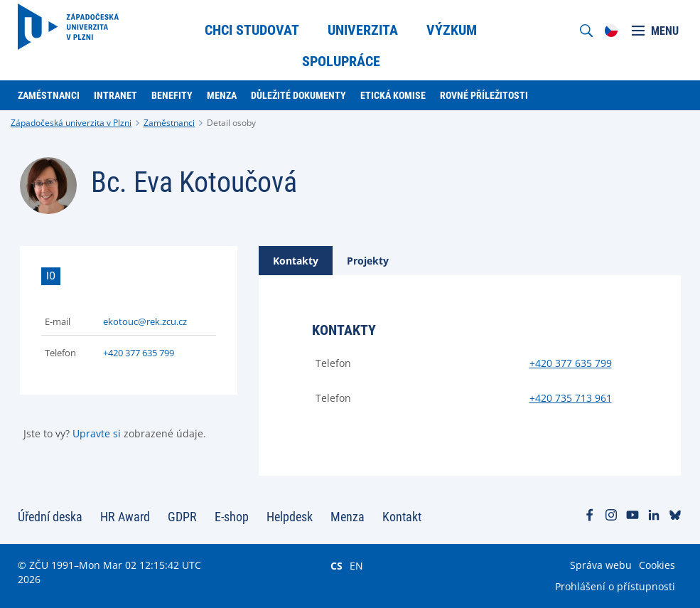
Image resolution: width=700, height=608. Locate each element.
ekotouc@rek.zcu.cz (145, 321)
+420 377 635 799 (139, 353)
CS (336, 565)
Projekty (368, 261)
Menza (348, 517)
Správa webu (601, 565)
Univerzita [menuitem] (363, 30)
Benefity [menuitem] (172, 95)
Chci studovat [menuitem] (252, 30)
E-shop (232, 517)
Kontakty (296, 261)
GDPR (182, 517)
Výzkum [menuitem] (452, 30)
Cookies (657, 565)
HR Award (125, 517)
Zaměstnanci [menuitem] (49, 95)
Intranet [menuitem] (115, 95)
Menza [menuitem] (222, 95)
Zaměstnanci (169, 123)
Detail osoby (231, 123)
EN (356, 565)
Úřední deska (50, 517)
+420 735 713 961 (571, 398)
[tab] (296, 261)
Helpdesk (290, 517)
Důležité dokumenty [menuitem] (298, 95)
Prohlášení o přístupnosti (615, 586)
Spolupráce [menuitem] (341, 61)
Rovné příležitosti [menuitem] (484, 95)
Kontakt (402, 517)
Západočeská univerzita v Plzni (71, 123)
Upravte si (97, 433)
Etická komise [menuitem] (393, 95)
